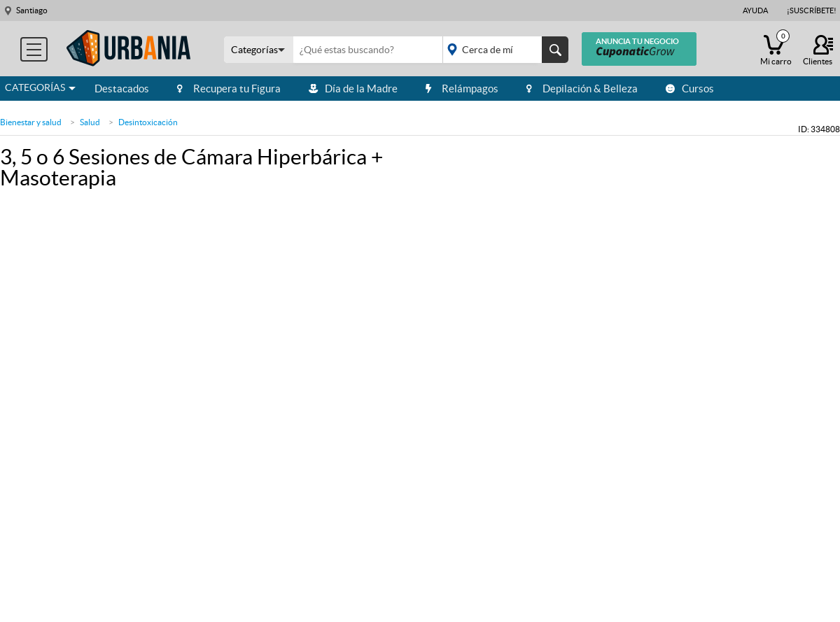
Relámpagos (462, 89)
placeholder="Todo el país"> (503, 50)
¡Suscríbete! (812, 10)
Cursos (690, 89)
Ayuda (755, 10)
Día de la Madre (353, 89)
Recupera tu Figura (229, 89)
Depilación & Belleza (582, 89)
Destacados (122, 89)
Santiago (32, 10)
